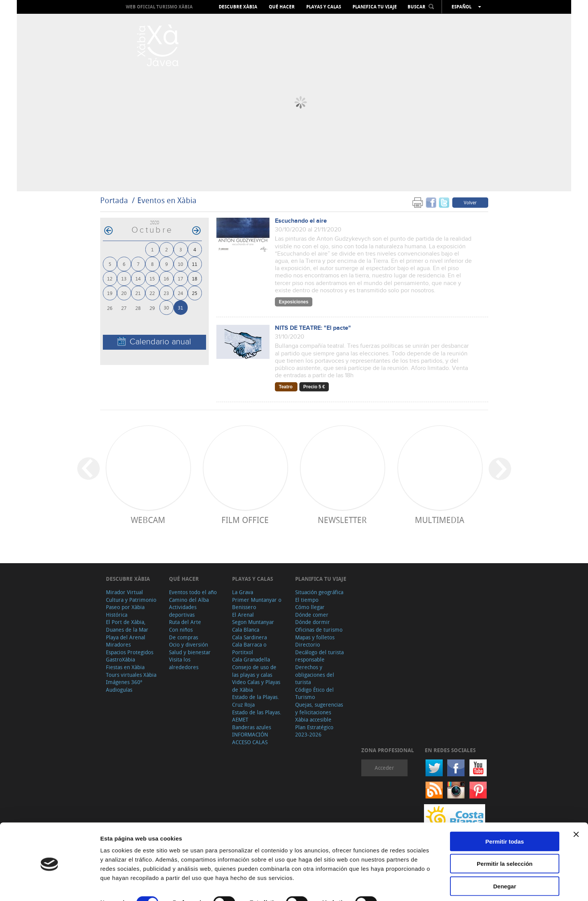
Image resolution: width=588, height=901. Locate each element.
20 (124, 293)
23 (166, 293)
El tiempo (307, 600)
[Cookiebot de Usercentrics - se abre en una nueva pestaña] (50, 886)
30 (166, 307)
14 (138, 278)
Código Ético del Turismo (314, 693)
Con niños (181, 630)
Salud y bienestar (190, 652)
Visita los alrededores (184, 663)
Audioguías (119, 690)
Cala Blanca (246, 630)
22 (152, 293)
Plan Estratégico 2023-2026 (314, 731)
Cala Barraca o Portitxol (249, 648)
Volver (470, 202)
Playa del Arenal (126, 637)
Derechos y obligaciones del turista (315, 675)
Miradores (118, 644)
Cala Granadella (251, 659)
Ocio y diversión (188, 644)
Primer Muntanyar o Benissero (257, 604)
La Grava (243, 592)
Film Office (245, 520)
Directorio (308, 644)
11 (195, 264)
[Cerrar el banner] (576, 806)
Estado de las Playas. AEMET (257, 716)
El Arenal (243, 615)
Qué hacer (282, 7)
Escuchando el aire (301, 221)
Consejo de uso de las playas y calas (254, 671)
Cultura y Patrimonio (131, 600)
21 (138, 293)
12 (110, 278)
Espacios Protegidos (130, 652)
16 (166, 278)
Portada (114, 200)
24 (180, 293)
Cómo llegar (310, 607)
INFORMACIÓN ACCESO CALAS (250, 738)
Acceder (384, 768)
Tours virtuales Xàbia (131, 675)
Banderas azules (252, 727)
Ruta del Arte (185, 622)
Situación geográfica (319, 592)
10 (180, 264)
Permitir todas (505, 813)
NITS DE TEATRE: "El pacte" (313, 328)
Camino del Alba (189, 600)
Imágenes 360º (124, 682)
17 (180, 278)
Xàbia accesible (313, 719)
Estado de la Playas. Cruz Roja (256, 701)
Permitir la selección (505, 836)
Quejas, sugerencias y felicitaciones (319, 708)
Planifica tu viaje (375, 7)
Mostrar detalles (123, 886)
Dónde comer (312, 615)
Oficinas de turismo (319, 630)
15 (152, 278)
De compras (184, 637)
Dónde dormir (313, 622)
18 (195, 278)
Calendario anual (154, 342)
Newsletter (342, 520)
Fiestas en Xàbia (125, 667)
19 (110, 293)
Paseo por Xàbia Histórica (125, 611)
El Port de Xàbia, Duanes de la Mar (127, 626)
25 (195, 293)
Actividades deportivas (183, 611)
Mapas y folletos (315, 637)
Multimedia (439, 520)
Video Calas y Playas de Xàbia (256, 686)
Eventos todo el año (193, 592)
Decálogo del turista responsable (319, 656)
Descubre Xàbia (238, 7)
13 (124, 278)
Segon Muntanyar (253, 622)
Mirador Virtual (124, 592)
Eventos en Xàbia (167, 200)
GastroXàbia (120, 659)
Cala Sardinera (249, 637)
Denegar (505, 858)
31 (180, 307)
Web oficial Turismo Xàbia (159, 7)
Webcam (148, 520)
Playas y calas (324, 7)
